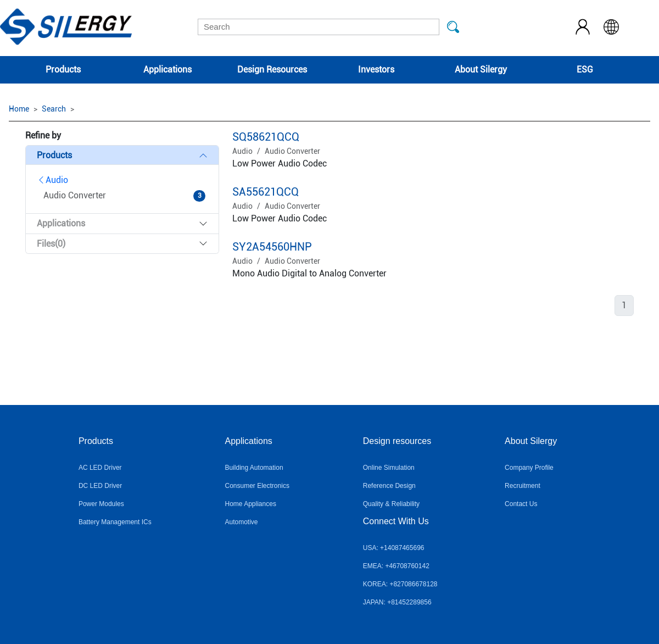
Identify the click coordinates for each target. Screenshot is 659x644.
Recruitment (523, 486)
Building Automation (254, 468)
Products (63, 70)
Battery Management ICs (115, 522)
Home (19, 109)
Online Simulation (389, 468)
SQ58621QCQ (266, 137)
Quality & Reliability (391, 504)
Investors (376, 70)
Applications (167, 70)
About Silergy (481, 70)
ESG (585, 70)
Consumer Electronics (257, 486)
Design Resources (272, 70)
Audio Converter (292, 151)
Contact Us (521, 504)
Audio (52, 180)
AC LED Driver (100, 468)
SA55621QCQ (266, 192)
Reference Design (389, 486)
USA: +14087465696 (394, 548)
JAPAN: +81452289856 (397, 602)
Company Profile (529, 468)
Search (54, 109)
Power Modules (101, 504)
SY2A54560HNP (272, 247)
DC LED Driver (100, 486)
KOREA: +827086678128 (400, 584)
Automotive (242, 522)
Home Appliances (251, 504)
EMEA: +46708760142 (396, 566)
